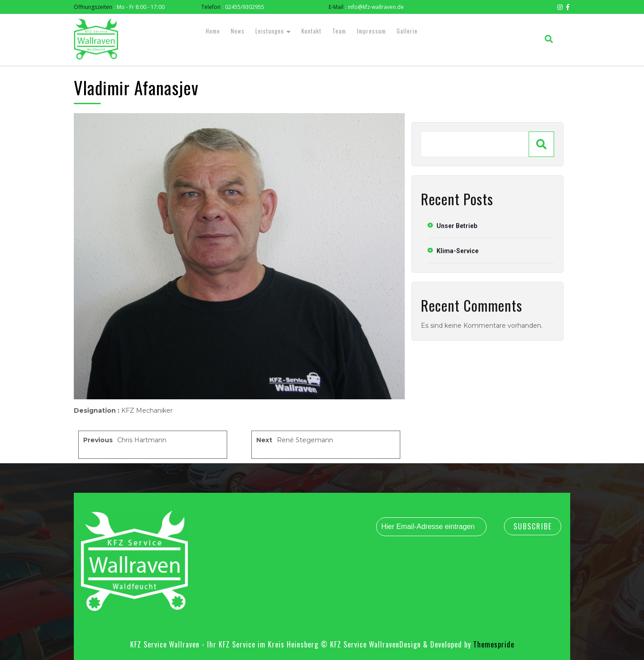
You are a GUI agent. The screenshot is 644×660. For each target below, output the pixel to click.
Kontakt (311, 31)
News (238, 31)
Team (339, 31)
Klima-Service (458, 251)
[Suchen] (541, 144)
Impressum (371, 31)
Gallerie (407, 31)
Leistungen (270, 31)
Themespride (493, 644)
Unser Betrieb (457, 226)
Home (213, 31)
